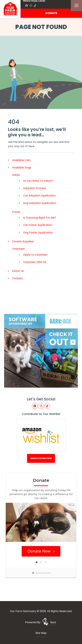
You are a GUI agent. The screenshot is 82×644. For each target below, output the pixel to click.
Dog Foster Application (38, 233)
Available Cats (21, 160)
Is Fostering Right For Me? (40, 218)
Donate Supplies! (23, 241)
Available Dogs (22, 168)
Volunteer (19, 249)
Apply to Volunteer (35, 255)
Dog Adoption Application (40, 203)
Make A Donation (41, 458)
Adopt (16, 175)
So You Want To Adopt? (38, 181)
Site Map (41, 633)
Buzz (53, 622)
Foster (16, 212)
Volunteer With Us (35, 262)
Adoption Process (35, 188)
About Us (18, 271)
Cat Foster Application (38, 225)
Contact (18, 278)
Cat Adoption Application (39, 196)
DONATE (51, 13)
